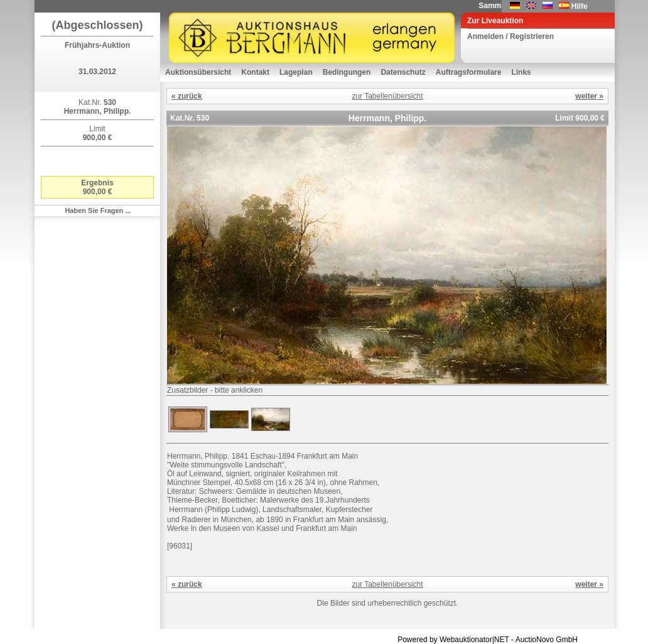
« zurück (187, 96)
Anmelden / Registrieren (510, 36)
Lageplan (296, 72)
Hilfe (580, 6)
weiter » (589, 96)
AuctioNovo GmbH (547, 640)
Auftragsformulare (469, 72)
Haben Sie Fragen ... (98, 210)
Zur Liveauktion (495, 21)
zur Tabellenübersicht (387, 96)
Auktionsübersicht (198, 72)
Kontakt (255, 72)
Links (521, 72)
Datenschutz (403, 72)
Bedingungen (347, 72)
